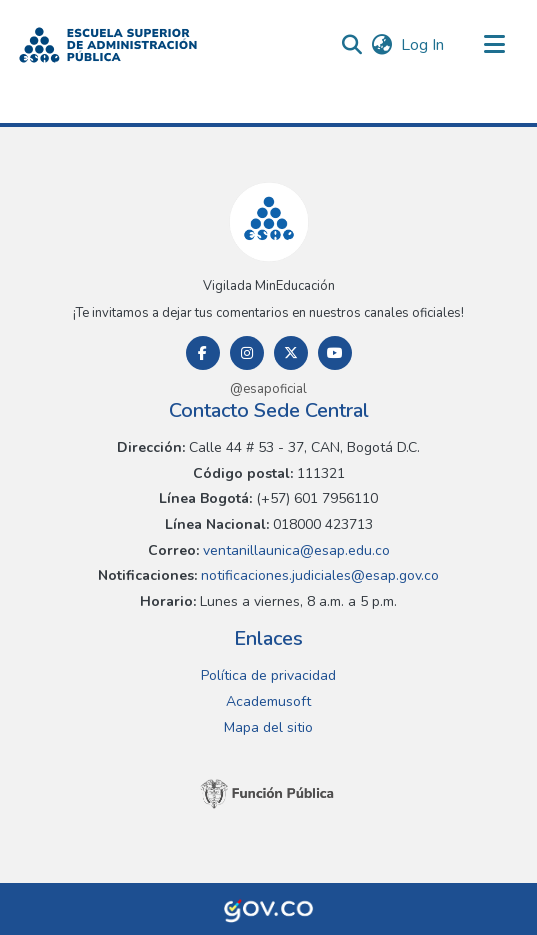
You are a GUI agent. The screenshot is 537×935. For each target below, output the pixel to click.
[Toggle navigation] (494, 45)
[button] (108, 45)
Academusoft (268, 701)
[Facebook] (203, 353)
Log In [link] (423, 45)
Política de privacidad (268, 675)
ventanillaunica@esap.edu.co (294, 550)
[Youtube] (335, 353)
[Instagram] (247, 353)
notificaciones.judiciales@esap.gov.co (318, 575)
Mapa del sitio (268, 727)
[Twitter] (291, 353)
